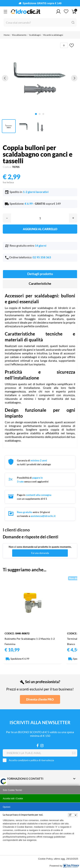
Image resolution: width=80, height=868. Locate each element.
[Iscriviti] (74, 753)
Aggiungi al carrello (40, 229)
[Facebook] (38, 746)
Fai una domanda (40, 553)
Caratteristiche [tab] (40, 283)
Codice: (7, 167)
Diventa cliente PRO (40, 699)
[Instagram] (42, 746)
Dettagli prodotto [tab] (40, 274)
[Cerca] (40, 22)
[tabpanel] (40, 78)
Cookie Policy (45, 859)
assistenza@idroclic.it (43, 516)
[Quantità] (40, 218)
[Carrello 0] (74, 12)
